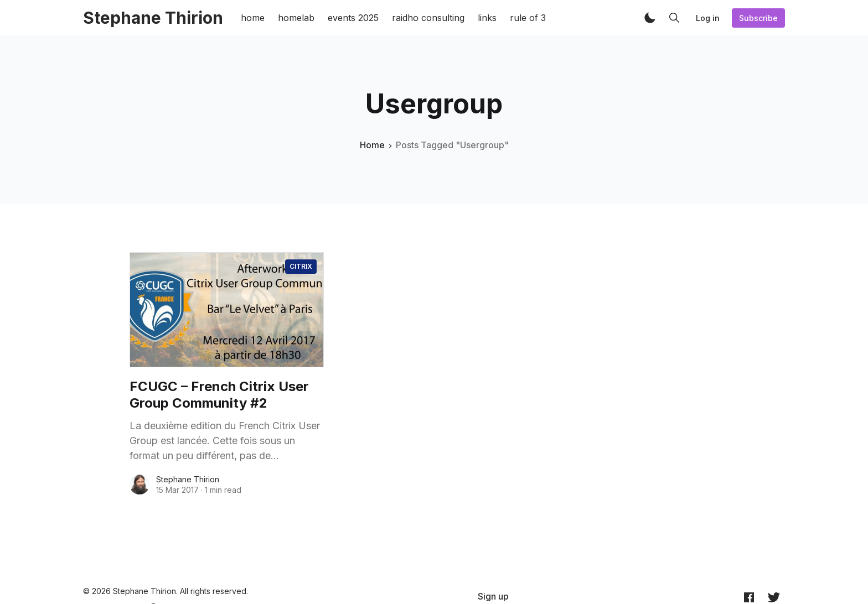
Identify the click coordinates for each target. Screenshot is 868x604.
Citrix (301, 266)
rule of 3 (528, 18)
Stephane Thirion (188, 479)
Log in (708, 18)
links (487, 18)
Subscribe (758, 18)
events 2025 (353, 18)
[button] (650, 18)
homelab (296, 18)
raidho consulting (428, 18)
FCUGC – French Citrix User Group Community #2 (219, 395)
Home (372, 145)
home (253, 18)
